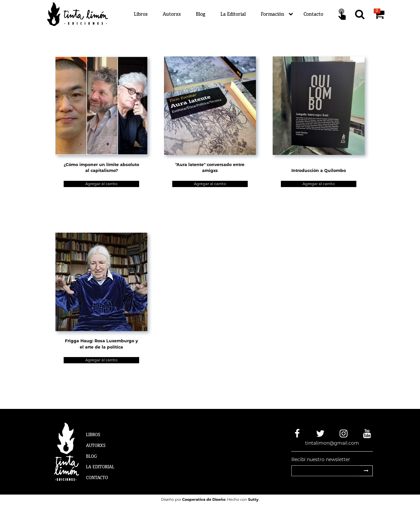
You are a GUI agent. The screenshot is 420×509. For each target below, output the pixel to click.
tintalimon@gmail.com (332, 443)
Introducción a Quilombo (319, 170)
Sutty (253, 499)
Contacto (313, 14)
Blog (201, 14)
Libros (141, 14)
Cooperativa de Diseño (204, 499)
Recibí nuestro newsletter (321, 459)
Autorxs (172, 14)
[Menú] (250, 14)
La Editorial (233, 14)
